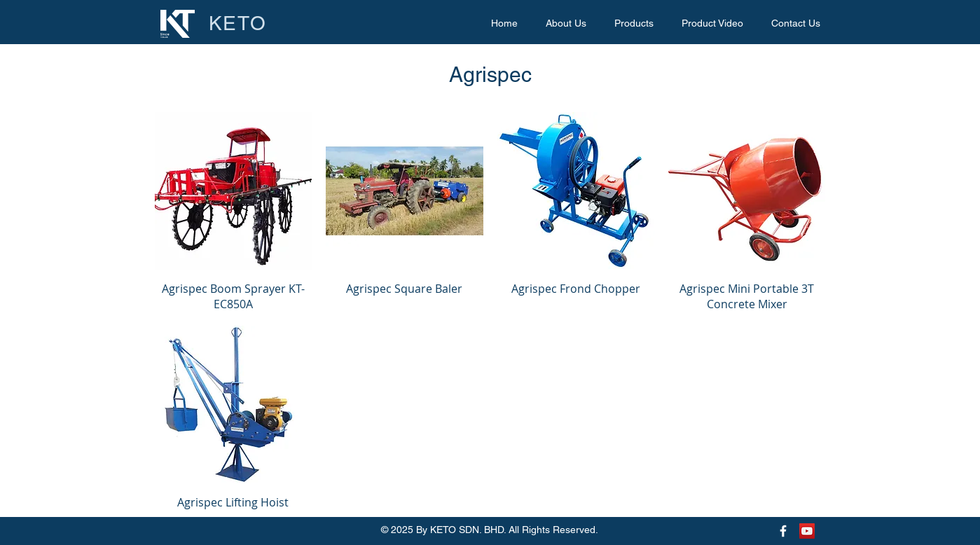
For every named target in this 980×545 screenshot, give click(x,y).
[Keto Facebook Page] (783, 531)
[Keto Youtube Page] (807, 531)
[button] (634, 23)
